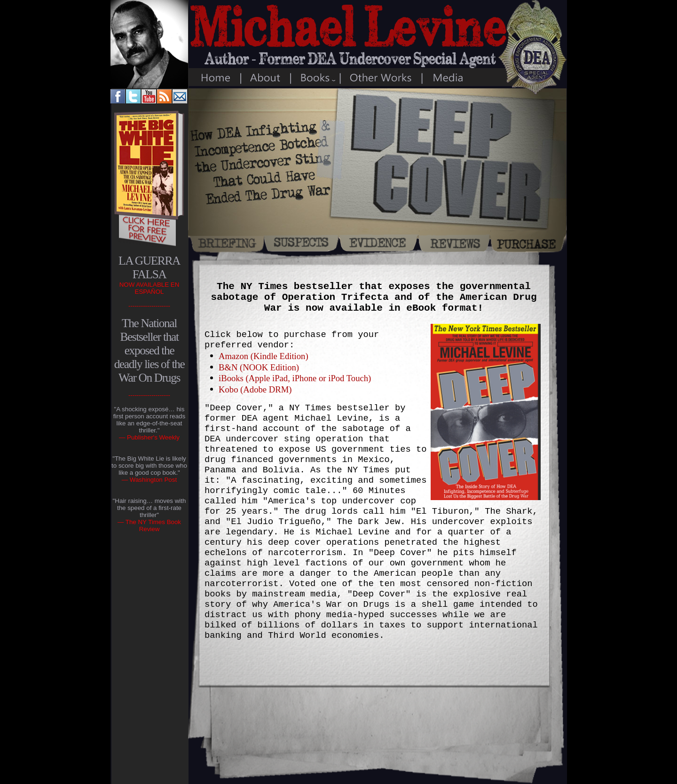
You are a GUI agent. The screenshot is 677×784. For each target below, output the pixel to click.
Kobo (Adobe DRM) (255, 389)
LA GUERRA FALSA (149, 267)
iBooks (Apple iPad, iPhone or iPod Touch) (295, 378)
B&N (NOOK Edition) (259, 367)
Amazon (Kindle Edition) (264, 356)
